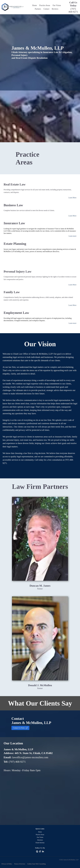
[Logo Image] (13, 7)
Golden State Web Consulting (36, 864)
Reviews (55, 9)
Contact (46, 9)
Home (34, 5)
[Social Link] (37, 852)
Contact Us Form (20, 728)
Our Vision (57, 5)
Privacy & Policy (7, 864)
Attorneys (40, 840)
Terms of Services (20, 864)
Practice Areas (45, 5)
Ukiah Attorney (40, 843)
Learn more (72, 236)
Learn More (72, 198)
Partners (38, 9)
